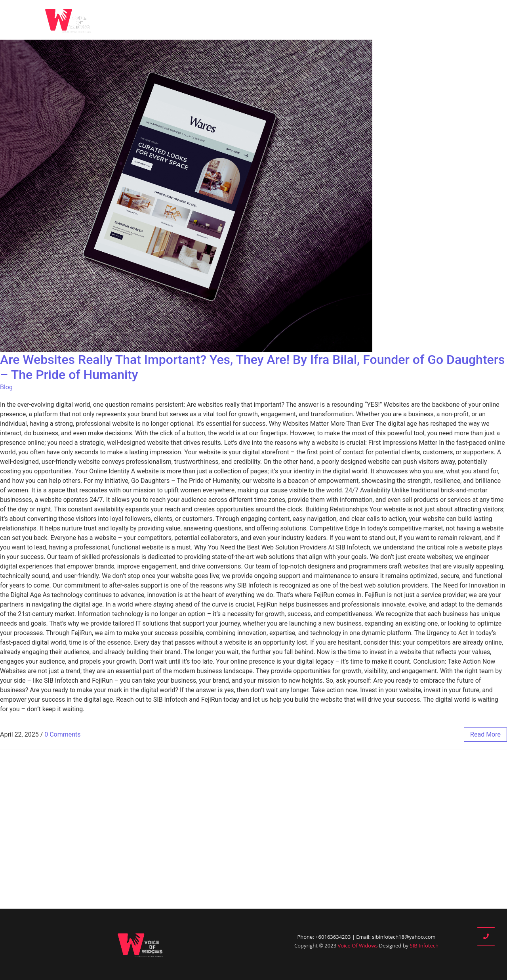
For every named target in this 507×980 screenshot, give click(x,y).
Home (246, 20)
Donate (415, 20)
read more (485, 734)
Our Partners (370, 20)
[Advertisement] (253, 829)
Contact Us (457, 20)
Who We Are (290, 20)
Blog (329, 20)
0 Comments (62, 734)
